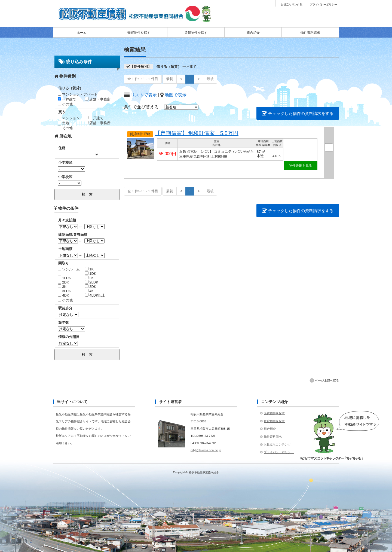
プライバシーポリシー (323, 5)
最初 (170, 79)
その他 (65, 104)
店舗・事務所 (98, 99)
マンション (69, 118)
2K (89, 278)
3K (62, 287)
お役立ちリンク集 (292, 5)
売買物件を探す (139, 33)
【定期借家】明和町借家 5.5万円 (197, 133)
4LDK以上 (95, 295)
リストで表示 (144, 95)
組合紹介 (253, 33)
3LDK (64, 291)
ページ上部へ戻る (327, 380)
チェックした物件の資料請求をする (298, 113)
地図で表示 (176, 95)
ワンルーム (69, 269)
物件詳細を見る (301, 166)
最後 (210, 79)
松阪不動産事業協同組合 (204, 472)
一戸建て (67, 99)
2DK (63, 282)
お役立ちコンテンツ (277, 444)
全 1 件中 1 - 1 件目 (143, 79)
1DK (91, 274)
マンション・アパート (78, 94)
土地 (64, 123)
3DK (91, 287)
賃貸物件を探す (196, 33)
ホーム (82, 33)
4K (89, 291)
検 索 (87, 194)
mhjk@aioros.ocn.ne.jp (206, 450)
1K (89, 269)
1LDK (64, 278)
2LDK (92, 282)
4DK (63, 295)
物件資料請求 (310, 33)
